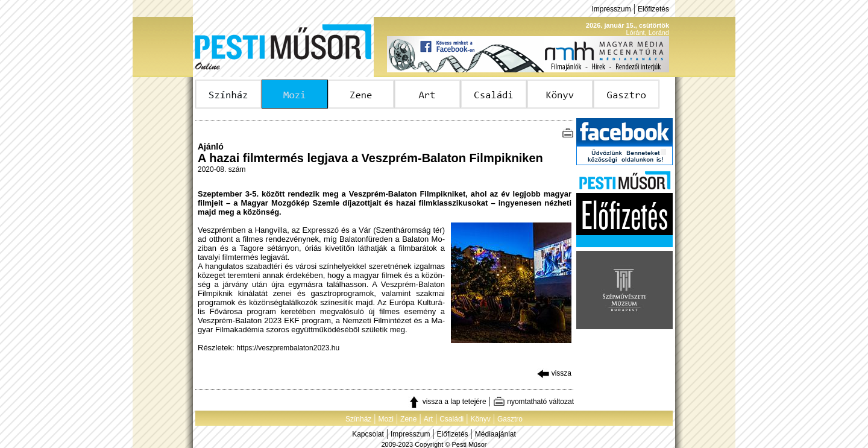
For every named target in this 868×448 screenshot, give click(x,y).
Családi (451, 419)
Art (428, 419)
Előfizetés (653, 9)
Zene (408, 419)
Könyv (480, 419)
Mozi (386, 419)
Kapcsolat (368, 434)
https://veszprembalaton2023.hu (288, 348)
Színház (358, 419)
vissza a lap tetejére (447, 402)
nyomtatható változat (533, 402)
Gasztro (510, 419)
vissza (554, 373)
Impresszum (611, 9)
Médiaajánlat (495, 434)
